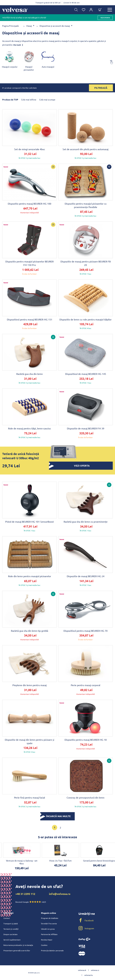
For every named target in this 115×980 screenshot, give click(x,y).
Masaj (29, 26)
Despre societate (10, 934)
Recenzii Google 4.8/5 (31, 902)
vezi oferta (105, 18)
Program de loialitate (50, 918)
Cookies (44, 945)
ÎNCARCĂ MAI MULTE (55, 816)
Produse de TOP (10, 100)
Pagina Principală (10, 26)
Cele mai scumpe (47, 100)
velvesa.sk (82, 970)
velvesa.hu (89, 975)
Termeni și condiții (11, 929)
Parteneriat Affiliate (49, 934)
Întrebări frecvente (49, 923)
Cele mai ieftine (29, 100)
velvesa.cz (95, 970)
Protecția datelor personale (52, 950)
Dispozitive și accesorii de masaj (55, 26)
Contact (7, 918)
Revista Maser (47, 940)
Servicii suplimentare (12, 940)
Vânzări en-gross (48, 929)
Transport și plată (11, 923)
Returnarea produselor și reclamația (18, 945)
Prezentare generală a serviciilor (17, 950)
